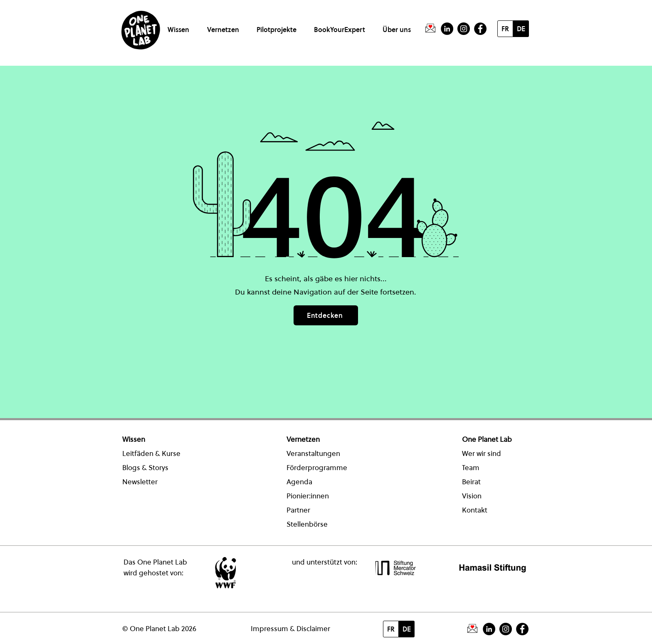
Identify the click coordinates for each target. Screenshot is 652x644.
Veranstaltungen (313, 453)
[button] (180, 26)
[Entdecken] (326, 315)
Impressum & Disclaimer (290, 629)
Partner (298, 510)
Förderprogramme (317, 468)
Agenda (299, 482)
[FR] (505, 29)
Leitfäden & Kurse (151, 453)
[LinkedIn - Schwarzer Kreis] (447, 29)
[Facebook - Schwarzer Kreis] (480, 29)
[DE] (521, 29)
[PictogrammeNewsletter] (430, 29)
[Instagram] (464, 29)
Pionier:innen (308, 496)
